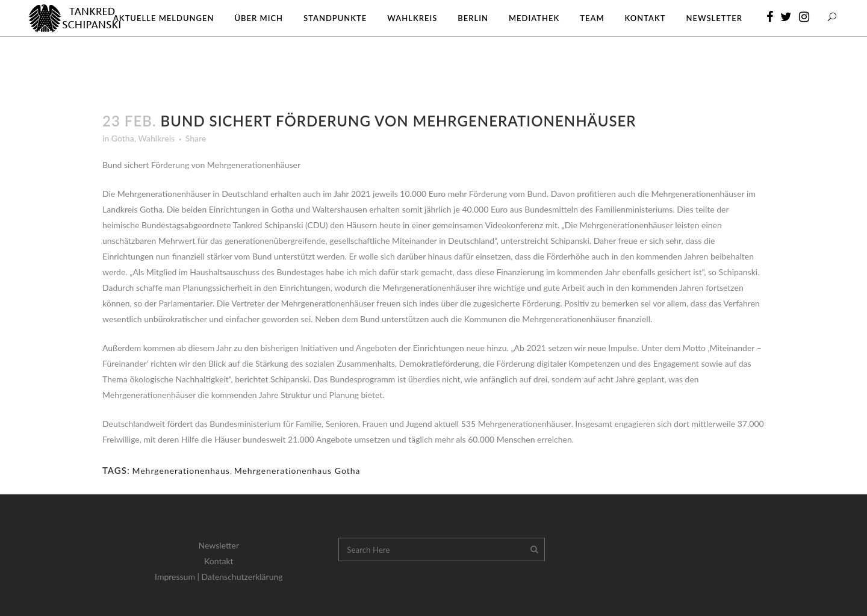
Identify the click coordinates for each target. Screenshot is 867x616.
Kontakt (219, 561)
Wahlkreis (156, 138)
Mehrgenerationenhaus (181, 471)
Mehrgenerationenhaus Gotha (297, 471)
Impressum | (178, 577)
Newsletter (219, 545)
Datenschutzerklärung (242, 577)
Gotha (123, 138)
